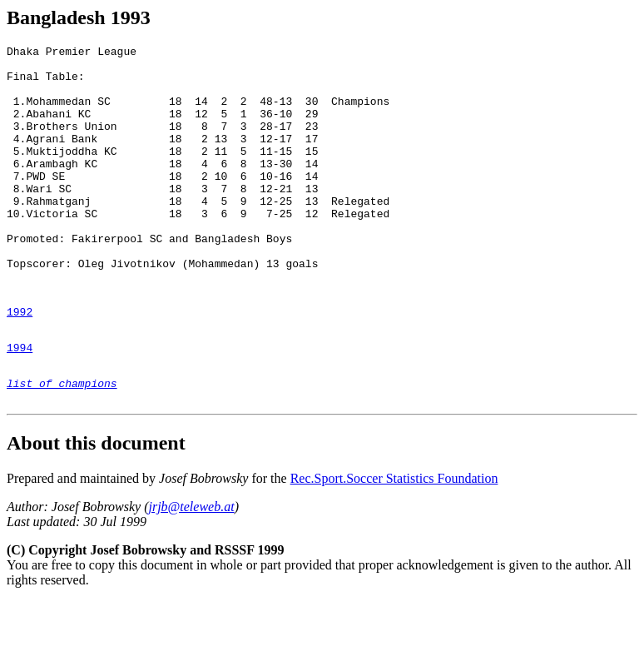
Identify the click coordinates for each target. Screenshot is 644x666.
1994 (20, 405)
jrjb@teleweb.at (191, 572)
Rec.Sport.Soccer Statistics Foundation (394, 543)
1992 (20, 364)
